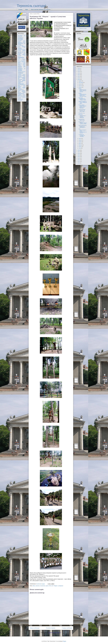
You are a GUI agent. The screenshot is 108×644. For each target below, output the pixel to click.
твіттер (24, 93)
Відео (27, 9)
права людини (22, 88)
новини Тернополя (22, 81)
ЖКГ (25, 47)
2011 (79, 161)
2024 (79, 72)
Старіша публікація (67, 628)
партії (24, 86)
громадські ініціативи (22, 72)
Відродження (20, 44)
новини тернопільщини (21, 83)
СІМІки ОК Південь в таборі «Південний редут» (83, 102)
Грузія (19, 47)
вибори (24, 64)
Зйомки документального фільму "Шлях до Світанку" (82, 90)
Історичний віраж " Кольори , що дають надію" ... (82, 111)
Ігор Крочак (43, 586)
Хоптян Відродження (22, 61)
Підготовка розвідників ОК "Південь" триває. (82, 99)
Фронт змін (20, 60)
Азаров (19, 42)
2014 (79, 157)
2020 (79, 78)
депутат (24, 75)
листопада (81, 83)
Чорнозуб (20, 62)
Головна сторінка (51, 628)
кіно (19, 78)
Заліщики (20, 48)
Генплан (20, 45)
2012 (79, 160)
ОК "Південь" (55, 586)
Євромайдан (20, 39)
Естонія (19, 47)
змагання (38, 586)
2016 (79, 153)
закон (19, 77)
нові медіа (20, 85)
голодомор (20, 68)
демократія (20, 75)
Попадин (19, 55)
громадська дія (22, 69)
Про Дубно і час (82, 113)
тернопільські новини (21, 94)
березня (80, 145)
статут (19, 91)
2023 (79, 73)
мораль (24, 79)
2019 (79, 80)
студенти (24, 91)
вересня (80, 86)
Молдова (20, 53)
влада (19, 65)
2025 (79, 70)
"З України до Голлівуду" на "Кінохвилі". (82, 136)
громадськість (21, 73)
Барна (24, 42)
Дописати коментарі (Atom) (55, 633)
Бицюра (24, 43)
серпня (80, 87)
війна (34, 586)
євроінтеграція (20, 99)
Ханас (24, 60)
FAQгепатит (20, 37)
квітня (80, 143)
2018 (79, 150)
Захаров (19, 50)
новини (19, 81)
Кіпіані (24, 52)
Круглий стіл (20, 52)
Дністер (24, 47)
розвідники (61, 586)
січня (80, 148)
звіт (21, 77)
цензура (19, 98)
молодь (24, 78)
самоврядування (21, 90)
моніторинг (20, 79)
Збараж (24, 50)
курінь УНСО (49, 586)
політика (20, 87)
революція (20, 89)
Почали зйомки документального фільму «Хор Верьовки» (82, 106)
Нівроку (24, 54)
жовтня (80, 84)
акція (19, 63)
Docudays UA (22, 36)
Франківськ (24, 59)
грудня (80, 81)
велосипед (20, 64)
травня (80, 142)
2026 (79, 68)
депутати (20, 77)
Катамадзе (24, 51)
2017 (79, 152)
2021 (79, 76)
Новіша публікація (35, 628)
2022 (79, 75)
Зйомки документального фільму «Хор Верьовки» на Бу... (83, 95)
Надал (19, 54)
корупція (24, 77)
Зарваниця (20, 49)
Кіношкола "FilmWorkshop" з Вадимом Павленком (82, 116)
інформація (20, 100)
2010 (79, 163)
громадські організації (20, 70)
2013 (79, 158)
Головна (20, 9)
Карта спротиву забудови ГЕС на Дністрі (41, 9)
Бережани (20, 43)
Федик (19, 59)
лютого (80, 147)
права (24, 87)
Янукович (24, 62)
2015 (79, 155)
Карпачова (20, 51)
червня (80, 140)
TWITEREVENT (21, 38)
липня (80, 139)
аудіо (24, 63)
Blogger (64, 641)
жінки (24, 77)
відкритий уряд (22, 67)
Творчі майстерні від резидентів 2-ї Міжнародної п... (82, 126)
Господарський (21, 46)
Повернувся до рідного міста (82, 120)
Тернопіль (21, 58)
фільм (24, 97)
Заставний (24, 49)
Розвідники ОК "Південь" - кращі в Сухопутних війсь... (83, 123)
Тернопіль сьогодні (31, 6)
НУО (24, 53)
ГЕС (24, 44)
